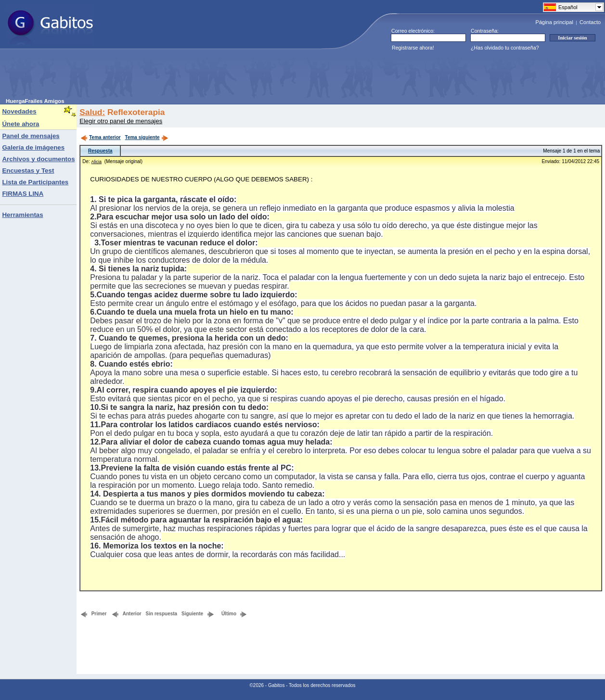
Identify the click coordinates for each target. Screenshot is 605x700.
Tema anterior (100, 137)
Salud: (92, 112)
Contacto (590, 22)
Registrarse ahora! (413, 48)
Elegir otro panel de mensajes (121, 121)
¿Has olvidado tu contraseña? (505, 48)
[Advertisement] (181, 76)
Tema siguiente (147, 137)
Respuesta (100, 151)
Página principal (554, 22)
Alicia (97, 162)
